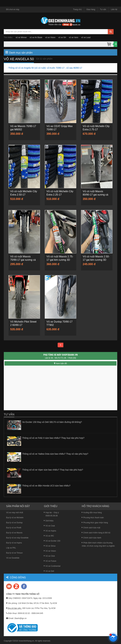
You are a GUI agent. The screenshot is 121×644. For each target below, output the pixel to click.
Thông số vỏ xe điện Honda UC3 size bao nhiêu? (46, 486)
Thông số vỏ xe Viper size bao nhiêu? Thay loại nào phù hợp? (53, 470)
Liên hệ (114, 9)
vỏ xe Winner (21, 37)
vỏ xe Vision (50, 37)
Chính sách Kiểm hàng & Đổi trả (96, 533)
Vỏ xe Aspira (50, 531)
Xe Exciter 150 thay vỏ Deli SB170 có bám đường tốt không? (52, 422)
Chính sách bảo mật (91, 528)
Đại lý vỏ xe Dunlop (14, 523)
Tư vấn (103, 9)
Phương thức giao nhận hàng (95, 523)
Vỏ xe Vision (50, 551)
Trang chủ (77, 9)
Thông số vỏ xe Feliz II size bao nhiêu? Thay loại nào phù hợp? (53, 438)
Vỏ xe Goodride (13, 558)
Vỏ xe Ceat (49, 526)
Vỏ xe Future (50, 561)
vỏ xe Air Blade (36, 37)
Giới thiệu (49, 521)
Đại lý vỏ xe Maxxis (14, 533)
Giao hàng (91, 9)
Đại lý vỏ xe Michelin (15, 518)
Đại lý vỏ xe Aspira (14, 543)
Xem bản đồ (60, 363)
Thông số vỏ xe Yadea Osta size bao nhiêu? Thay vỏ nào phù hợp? (55, 454)
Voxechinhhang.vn (26, 641)
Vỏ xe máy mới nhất (15, 513)
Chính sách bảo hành (91, 538)
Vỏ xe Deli (49, 571)
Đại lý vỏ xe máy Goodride (17, 538)
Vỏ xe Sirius (50, 546)
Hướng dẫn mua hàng (92, 513)
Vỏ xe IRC (49, 536)
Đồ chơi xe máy (13, 9)
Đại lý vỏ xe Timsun (14, 553)
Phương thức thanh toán (93, 518)
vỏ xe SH (62, 37)
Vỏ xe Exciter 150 (52, 541)
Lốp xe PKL (11, 548)
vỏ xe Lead (86, 37)
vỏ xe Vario (73, 37)
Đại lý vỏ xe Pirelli (14, 528)
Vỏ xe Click (49, 556)
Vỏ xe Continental (52, 566)
